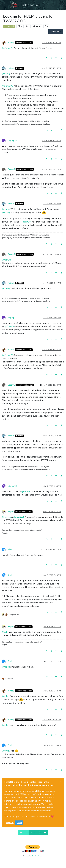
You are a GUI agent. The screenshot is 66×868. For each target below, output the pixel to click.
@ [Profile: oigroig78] (7, 48)
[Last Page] (45, 832)
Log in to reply (56, 31)
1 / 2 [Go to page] (33, 832)
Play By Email (9, 26)
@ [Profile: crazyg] (6, 209)
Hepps (11, 512)
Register (10, 823)
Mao (10, 549)
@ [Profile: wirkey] (6, 73)
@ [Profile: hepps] (6, 667)
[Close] (60, 782)
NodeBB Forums (37, 856)
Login (19, 823)
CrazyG (11, 169)
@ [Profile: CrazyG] (9, 326)
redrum (11, 68)
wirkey (11, 43)
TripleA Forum (29, 5)
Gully (10, 575)
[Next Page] (40, 832)
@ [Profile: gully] (5, 632)
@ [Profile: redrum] (6, 260)
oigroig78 (12, 140)
